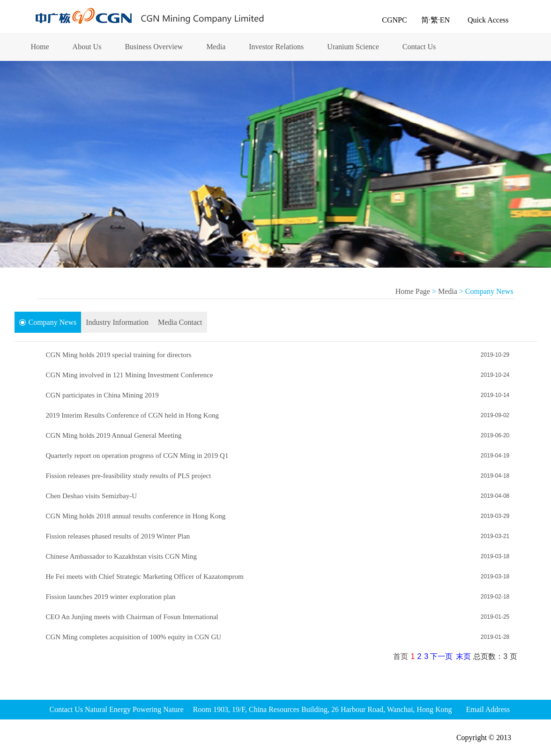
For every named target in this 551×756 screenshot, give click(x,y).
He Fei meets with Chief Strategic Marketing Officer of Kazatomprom (145, 576)
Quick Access (488, 20)
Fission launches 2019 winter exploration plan (111, 597)
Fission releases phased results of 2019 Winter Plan (118, 536)
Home (40, 47)
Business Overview (154, 47)
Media (216, 47)
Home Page (413, 291)
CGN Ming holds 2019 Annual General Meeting (114, 435)
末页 (463, 656)
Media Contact (180, 322)
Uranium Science (353, 47)
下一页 (441, 656)
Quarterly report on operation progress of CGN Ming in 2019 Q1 (137, 456)
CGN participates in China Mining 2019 (102, 395)
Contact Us (419, 47)
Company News (48, 322)
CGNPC (394, 20)
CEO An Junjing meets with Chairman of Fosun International (132, 617)
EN (445, 20)
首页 (401, 656)
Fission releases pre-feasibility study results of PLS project (129, 476)
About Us (87, 47)
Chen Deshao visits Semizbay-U (92, 496)
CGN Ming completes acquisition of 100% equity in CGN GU (134, 637)
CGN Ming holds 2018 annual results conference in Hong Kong (136, 516)
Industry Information (117, 322)
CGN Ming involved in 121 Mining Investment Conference (130, 375)
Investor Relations (276, 47)
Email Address (488, 709)
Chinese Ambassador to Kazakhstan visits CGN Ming (121, 556)
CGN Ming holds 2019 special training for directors (119, 355)
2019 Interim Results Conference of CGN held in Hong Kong (133, 415)
